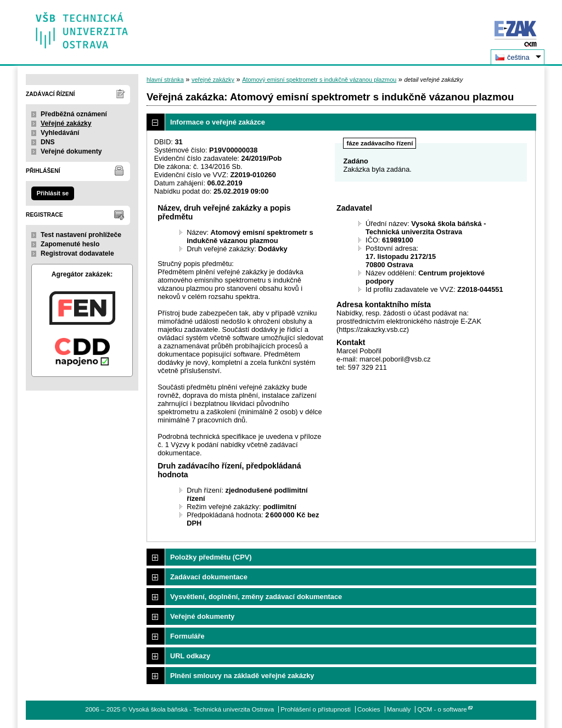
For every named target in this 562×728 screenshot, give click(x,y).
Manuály (399, 709)
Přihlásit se (53, 193)
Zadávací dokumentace (209, 577)
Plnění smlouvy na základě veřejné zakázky (242, 676)
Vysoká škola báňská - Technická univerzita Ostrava (82, 27)
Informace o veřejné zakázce (218, 122)
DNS (48, 142)
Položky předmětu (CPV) (211, 557)
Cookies (369, 709)
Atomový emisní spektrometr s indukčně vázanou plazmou (319, 80)
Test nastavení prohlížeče (81, 235)
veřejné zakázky (213, 80)
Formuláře (187, 636)
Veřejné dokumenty (71, 151)
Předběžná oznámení (74, 114)
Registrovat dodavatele (77, 253)
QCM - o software (442, 709)
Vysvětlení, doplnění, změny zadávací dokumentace (256, 597)
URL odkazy (190, 656)
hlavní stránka (165, 80)
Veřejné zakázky (66, 123)
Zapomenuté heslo (70, 244)
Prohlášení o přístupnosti (315, 709)
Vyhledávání (60, 133)
